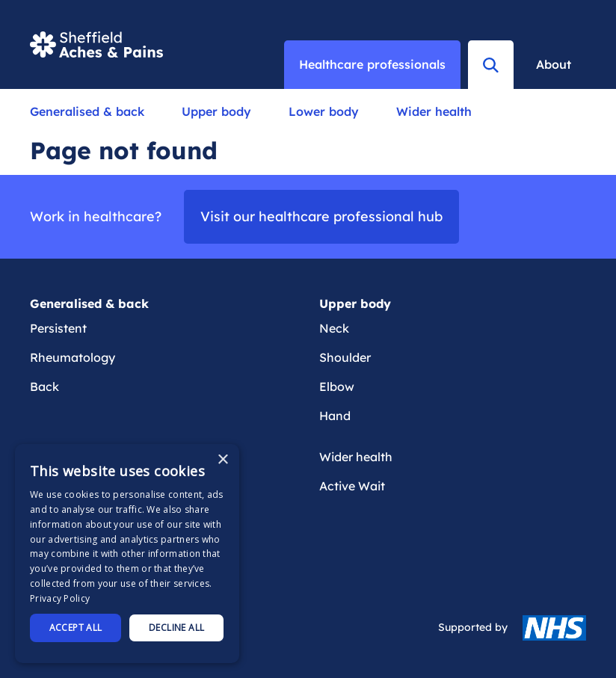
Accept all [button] (76, 628)
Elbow (337, 386)
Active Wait (352, 486)
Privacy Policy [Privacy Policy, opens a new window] (60, 598)
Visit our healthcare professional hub (321, 216)
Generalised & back (87, 111)
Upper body (216, 111)
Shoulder (345, 357)
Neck (334, 328)
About (554, 64)
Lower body (324, 111)
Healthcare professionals (372, 64)
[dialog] (127, 554)
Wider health (434, 111)
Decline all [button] (176, 628)
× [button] (222, 460)
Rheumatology (73, 357)
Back (44, 386)
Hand (335, 416)
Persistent (58, 328)
